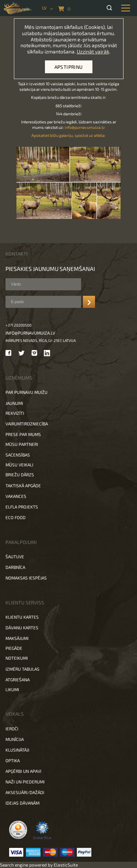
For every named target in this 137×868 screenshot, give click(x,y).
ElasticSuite (66, 865)
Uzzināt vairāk (93, 51)
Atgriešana (18, 679)
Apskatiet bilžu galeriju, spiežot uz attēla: (68, 135)
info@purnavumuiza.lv (85, 127)
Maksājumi (17, 638)
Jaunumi (14, 403)
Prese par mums (23, 434)
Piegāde (14, 648)
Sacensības (18, 455)
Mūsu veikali (19, 465)
